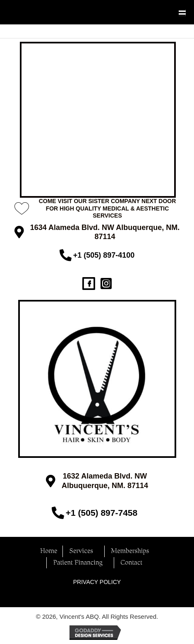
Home (48, 551)
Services (81, 551)
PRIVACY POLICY (97, 582)
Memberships (130, 551)
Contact (131, 563)
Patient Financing (77, 563)
